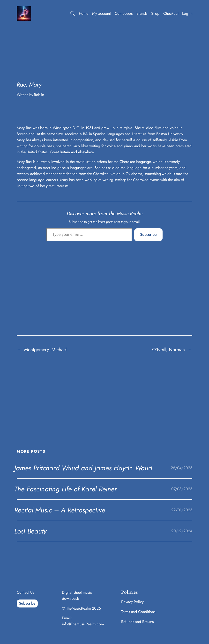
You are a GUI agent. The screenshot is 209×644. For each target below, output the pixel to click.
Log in (187, 13)
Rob (37, 95)
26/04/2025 (182, 468)
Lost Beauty (30, 531)
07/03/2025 (182, 489)
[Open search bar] (73, 14)
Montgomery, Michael (45, 349)
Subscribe (148, 234)
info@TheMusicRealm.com (83, 624)
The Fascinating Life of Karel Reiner (66, 489)
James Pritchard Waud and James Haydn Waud (83, 468)
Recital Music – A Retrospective (60, 510)
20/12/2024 (182, 531)
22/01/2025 (182, 510)
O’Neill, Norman (168, 349)
